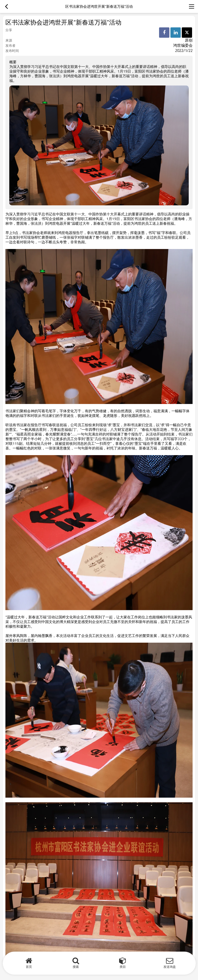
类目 (123, 967)
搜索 (76, 967)
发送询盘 (170, 967)
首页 (29, 967)
